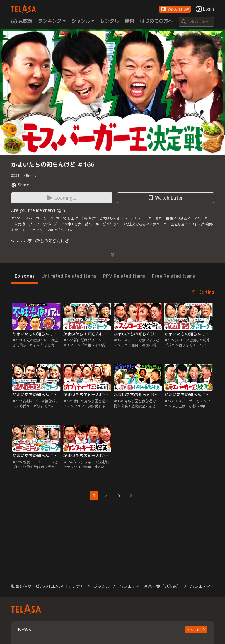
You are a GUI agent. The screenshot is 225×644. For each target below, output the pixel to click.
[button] (175, 9)
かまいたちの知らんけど (46, 241)
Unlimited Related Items (69, 276)
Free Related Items (173, 276)
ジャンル (102, 586)
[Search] (196, 22)
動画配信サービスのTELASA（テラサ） (48, 586)
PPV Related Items (124, 276)
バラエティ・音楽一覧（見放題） (150, 586)
